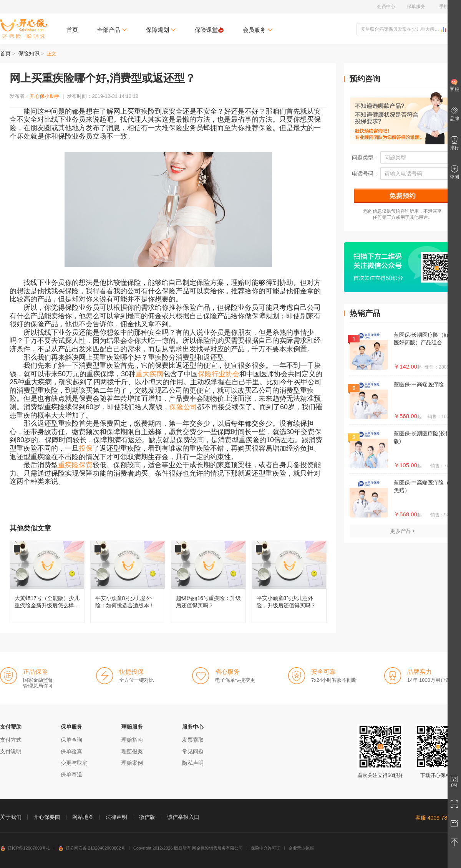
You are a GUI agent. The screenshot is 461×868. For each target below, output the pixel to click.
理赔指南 (132, 740)
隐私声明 (193, 763)
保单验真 (71, 751)
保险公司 (183, 407)
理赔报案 (132, 751)
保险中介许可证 (266, 848)
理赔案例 (132, 763)
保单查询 (71, 740)
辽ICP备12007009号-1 (25, 848)
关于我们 (11, 817)
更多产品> (402, 531)
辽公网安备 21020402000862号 (92, 848)
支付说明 (11, 751)
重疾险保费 (75, 465)
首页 (72, 30)
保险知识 (29, 53)
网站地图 (83, 817)
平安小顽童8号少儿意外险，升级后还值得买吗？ (289, 582)
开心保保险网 (24, 29)
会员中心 (386, 7)
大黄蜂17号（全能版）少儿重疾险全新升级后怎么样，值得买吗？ (47, 582)
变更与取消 (74, 763)
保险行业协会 (219, 374)
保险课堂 (209, 30)
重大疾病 (149, 374)
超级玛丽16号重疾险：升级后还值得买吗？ (208, 582)
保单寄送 (71, 774)
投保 (86, 448)
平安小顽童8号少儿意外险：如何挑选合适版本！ (128, 582)
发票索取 (193, 740)
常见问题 (193, 751)
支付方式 (11, 740)
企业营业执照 (301, 848)
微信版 (147, 817)
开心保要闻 (47, 817)
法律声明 (116, 817)
